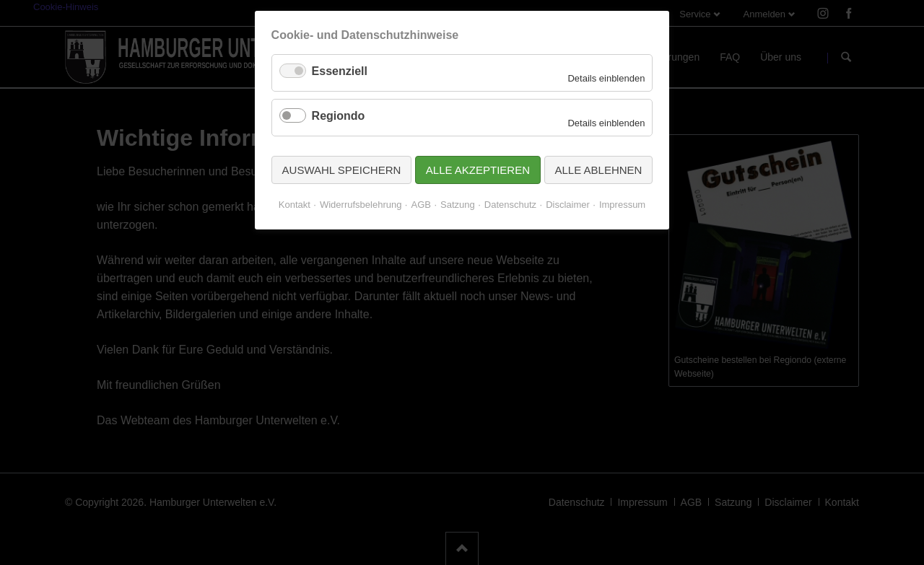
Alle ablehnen (599, 170)
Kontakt (295, 205)
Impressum (622, 205)
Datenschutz (510, 205)
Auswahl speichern (342, 170)
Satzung (458, 205)
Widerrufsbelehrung (361, 205)
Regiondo (339, 116)
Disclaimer (568, 205)
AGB (420, 205)
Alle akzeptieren (478, 170)
